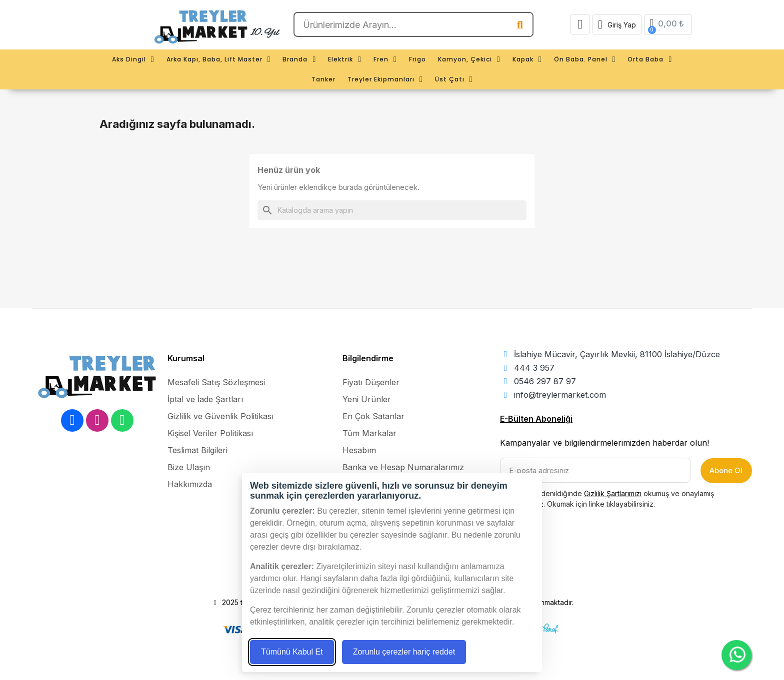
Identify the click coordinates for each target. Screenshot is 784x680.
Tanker (323, 79)
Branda (299, 59)
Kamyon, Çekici (469, 59)
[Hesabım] (617, 24)
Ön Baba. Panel (585, 59)
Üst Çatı (454, 79)
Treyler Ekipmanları (385, 79)
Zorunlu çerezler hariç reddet (404, 652)
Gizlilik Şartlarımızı (613, 493)
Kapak (527, 59)
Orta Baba (650, 59)
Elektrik (345, 59)
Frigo (417, 59)
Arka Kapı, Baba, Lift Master (219, 59)
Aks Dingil (133, 59)
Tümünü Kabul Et (292, 652)
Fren (385, 59)
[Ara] (392, 210)
